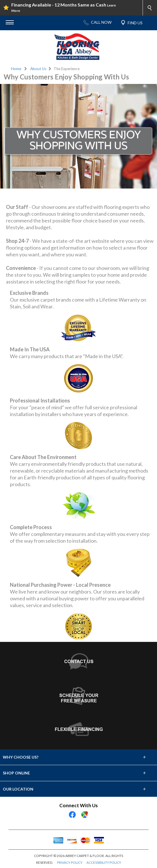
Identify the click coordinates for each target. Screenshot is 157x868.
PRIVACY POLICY (70, 862)
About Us (38, 69)
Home (16, 69)
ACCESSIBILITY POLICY (104, 862)
